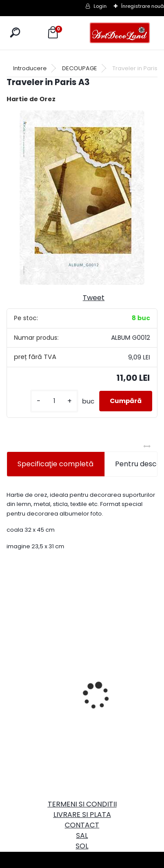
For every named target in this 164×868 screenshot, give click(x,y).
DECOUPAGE (80, 68)
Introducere (30, 68)
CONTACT (82, 825)
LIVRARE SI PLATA (82, 815)
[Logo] (120, 33)
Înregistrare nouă (143, 6)
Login (100, 6)
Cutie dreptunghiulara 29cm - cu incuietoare (41, 664)
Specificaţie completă (56, 464)
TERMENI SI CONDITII (82, 804)
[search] (15, 32)
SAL (82, 836)
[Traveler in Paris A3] (82, 198)
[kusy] (54, 401)
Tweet (94, 298)
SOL (82, 846)
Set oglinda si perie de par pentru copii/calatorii (113, 689)
